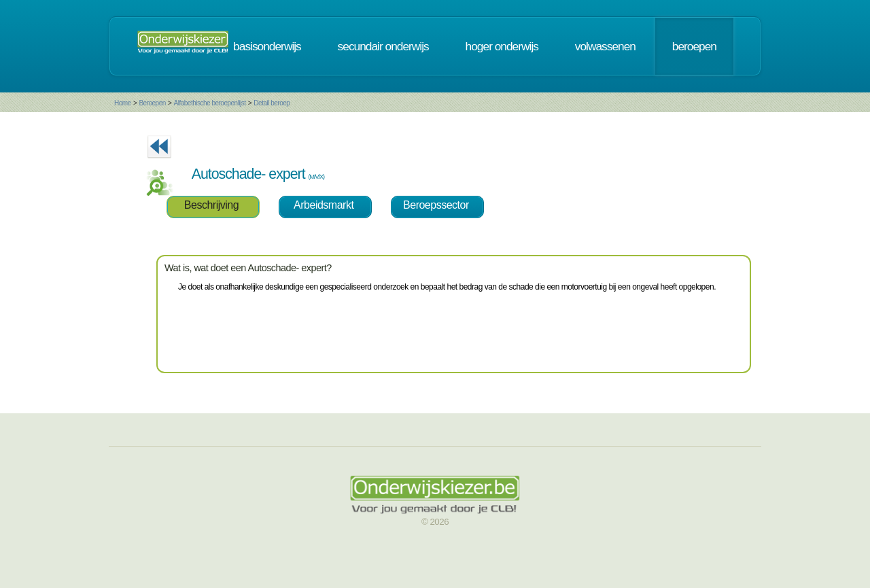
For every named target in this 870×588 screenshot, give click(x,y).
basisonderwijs (267, 46)
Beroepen (152, 103)
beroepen (694, 46)
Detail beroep (272, 103)
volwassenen (605, 46)
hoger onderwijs (502, 46)
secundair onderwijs (383, 46)
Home (123, 103)
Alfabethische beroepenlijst (210, 103)
